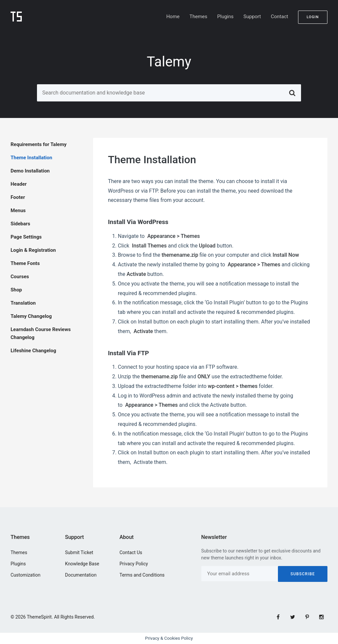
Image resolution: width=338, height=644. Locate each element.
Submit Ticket (79, 552)
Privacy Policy (134, 564)
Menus (18, 210)
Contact (279, 17)
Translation (23, 303)
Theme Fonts (25, 263)
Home (173, 17)
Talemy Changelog (31, 316)
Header (19, 184)
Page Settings (26, 237)
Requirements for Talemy (39, 144)
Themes (198, 17)
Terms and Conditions (142, 575)
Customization (25, 575)
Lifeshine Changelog (33, 351)
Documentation (81, 575)
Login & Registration (33, 250)
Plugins (225, 17)
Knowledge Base (82, 564)
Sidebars (20, 224)
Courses (20, 277)
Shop (16, 290)
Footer (18, 197)
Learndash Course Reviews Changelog (41, 333)
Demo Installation (30, 171)
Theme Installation (31, 158)
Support (252, 17)
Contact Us (131, 552)
